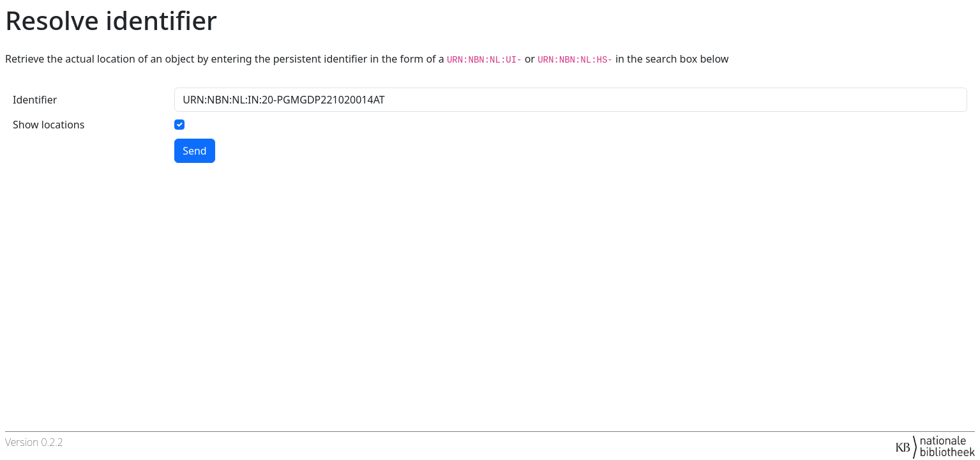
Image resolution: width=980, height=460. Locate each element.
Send (195, 151)
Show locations (49, 125)
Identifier (35, 100)
